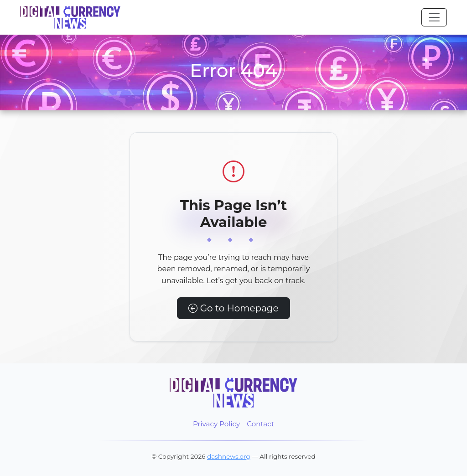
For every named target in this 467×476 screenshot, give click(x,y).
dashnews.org (229, 456)
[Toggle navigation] (434, 17)
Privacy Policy (216, 424)
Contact (260, 424)
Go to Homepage (233, 308)
